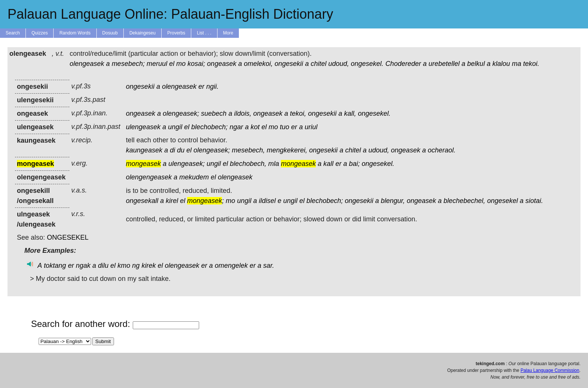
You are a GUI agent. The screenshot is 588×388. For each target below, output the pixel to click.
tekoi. (531, 64)
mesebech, (248, 150)
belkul (476, 64)
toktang (55, 266)
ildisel (267, 201)
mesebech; (128, 64)
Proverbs (176, 33)
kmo (124, 266)
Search (13, 33)
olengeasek (87, 64)
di (172, 150)
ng (136, 266)
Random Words (75, 33)
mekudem (194, 177)
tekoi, (298, 113)
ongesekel (502, 201)
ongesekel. (367, 64)
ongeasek (222, 64)
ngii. (212, 87)
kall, (350, 113)
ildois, (243, 113)
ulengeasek (143, 127)
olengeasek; (181, 113)
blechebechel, (464, 201)
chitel (318, 64)
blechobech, (248, 164)
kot (255, 127)
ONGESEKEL (68, 237)
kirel (172, 201)
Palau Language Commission (550, 370)
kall (328, 164)
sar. (269, 266)
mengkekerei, (287, 150)
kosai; (196, 64)
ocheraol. (442, 150)
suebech (214, 113)
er (201, 87)
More (228, 33)
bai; (354, 164)
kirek (148, 266)
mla (274, 164)
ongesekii (289, 64)
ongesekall (142, 201)
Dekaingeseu (142, 33)
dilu (103, 266)
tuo (284, 127)
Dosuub (110, 33)
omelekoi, (258, 64)
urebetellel (444, 64)
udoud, (338, 64)
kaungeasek (144, 150)
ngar (236, 127)
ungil (175, 127)
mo (181, 64)
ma (517, 64)
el (172, 64)
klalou (501, 64)
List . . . (204, 33)
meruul (157, 64)
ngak (83, 266)
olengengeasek (149, 177)
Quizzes (40, 33)
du (181, 150)
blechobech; (209, 127)
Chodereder (403, 64)
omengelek (231, 266)
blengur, (393, 201)
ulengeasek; (187, 164)
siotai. (534, 201)
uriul (311, 127)
